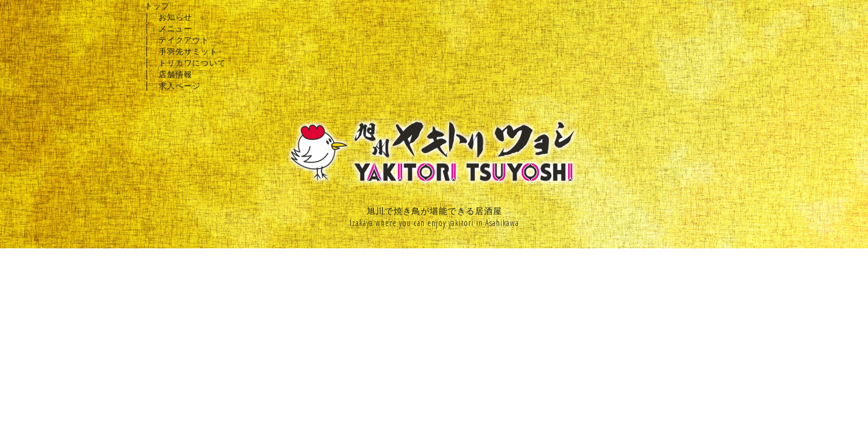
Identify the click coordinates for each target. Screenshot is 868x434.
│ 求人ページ (173, 86)
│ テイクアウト (177, 40)
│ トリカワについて (185, 63)
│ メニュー (168, 28)
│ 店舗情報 (168, 74)
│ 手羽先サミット (181, 51)
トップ (157, 5)
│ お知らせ (168, 17)
